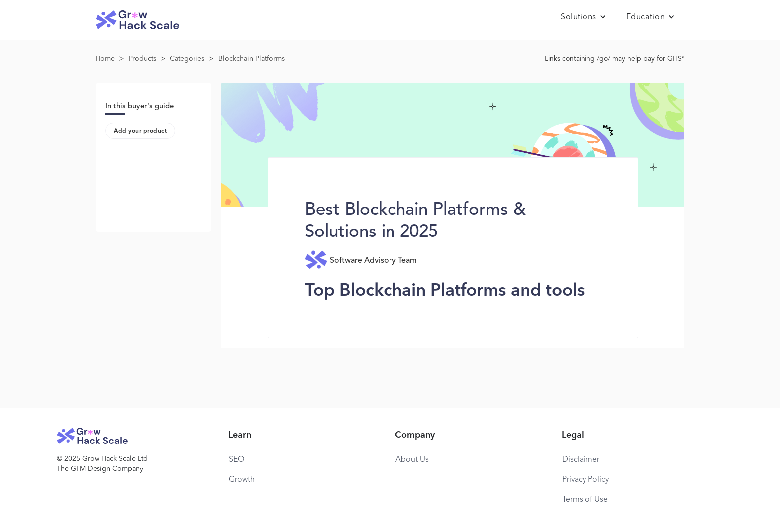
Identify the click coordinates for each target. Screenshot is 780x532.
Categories (187, 59)
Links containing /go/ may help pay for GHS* (615, 59)
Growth (242, 480)
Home (105, 59)
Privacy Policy (585, 480)
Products (143, 59)
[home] (137, 20)
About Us (412, 460)
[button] (584, 17)
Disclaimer (581, 460)
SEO (237, 460)
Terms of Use (585, 500)
